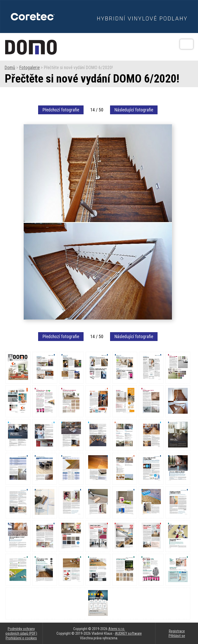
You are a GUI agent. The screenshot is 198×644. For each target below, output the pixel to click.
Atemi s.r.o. (117, 629)
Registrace (177, 631)
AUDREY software (128, 633)
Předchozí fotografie (61, 110)
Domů (10, 68)
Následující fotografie (134, 110)
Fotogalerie (30, 68)
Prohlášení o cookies (21, 638)
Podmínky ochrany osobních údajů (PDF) (21, 631)
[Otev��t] (187, 44)
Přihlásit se (177, 636)
